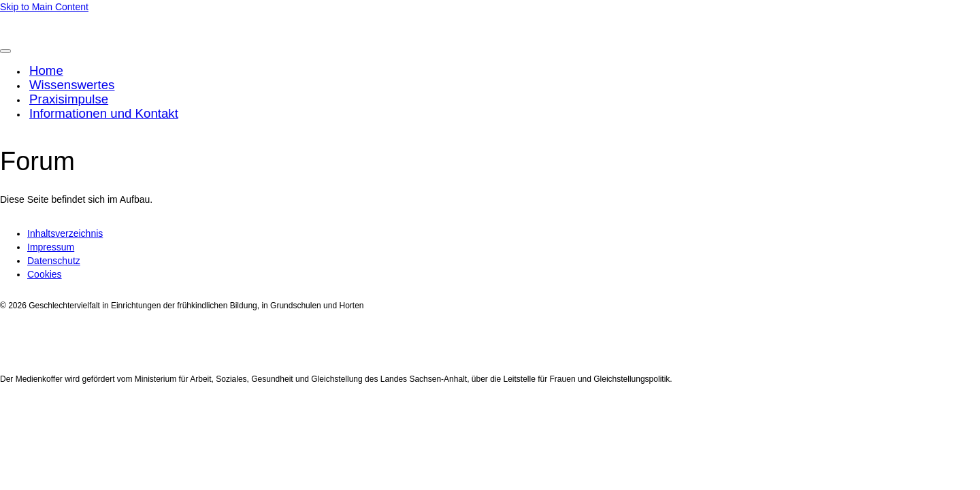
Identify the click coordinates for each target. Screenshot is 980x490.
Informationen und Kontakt (104, 113)
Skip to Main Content (44, 7)
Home (46, 70)
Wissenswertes (72, 85)
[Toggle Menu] (5, 51)
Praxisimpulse (69, 99)
